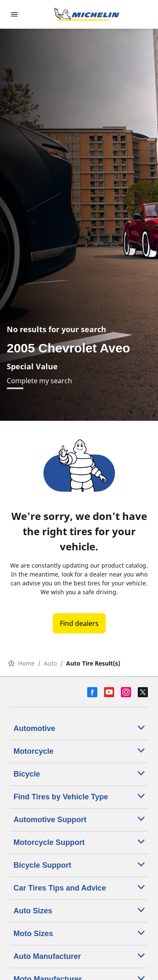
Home (21, 663)
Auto (50, 663)
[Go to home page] (87, 14)
